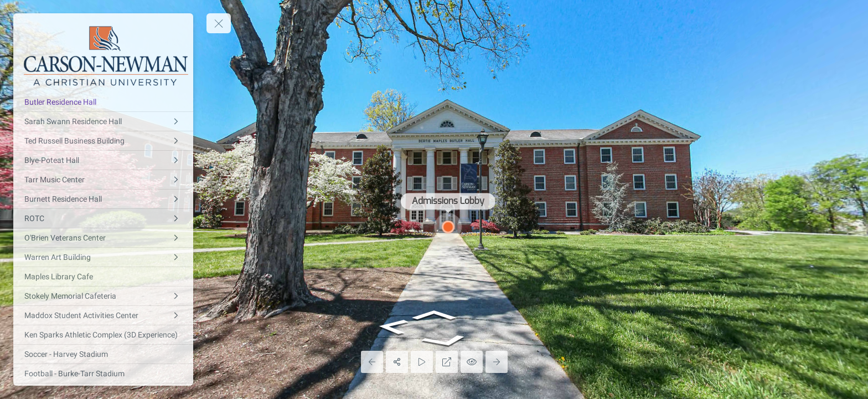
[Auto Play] (422, 362)
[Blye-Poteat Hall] (103, 160)
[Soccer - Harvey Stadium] (103, 354)
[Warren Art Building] (103, 257)
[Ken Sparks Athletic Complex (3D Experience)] (103, 335)
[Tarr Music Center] (103, 180)
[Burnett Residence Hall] (103, 199)
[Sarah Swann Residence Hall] (103, 121)
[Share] (397, 362)
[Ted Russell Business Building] (103, 141)
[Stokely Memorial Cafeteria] (103, 296)
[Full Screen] (447, 362)
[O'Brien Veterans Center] (103, 238)
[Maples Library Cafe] (103, 277)
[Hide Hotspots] (472, 362)
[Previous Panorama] (372, 362)
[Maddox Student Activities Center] (103, 315)
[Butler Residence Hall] (103, 102)
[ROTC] (103, 218)
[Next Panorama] (497, 362)
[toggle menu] (219, 23)
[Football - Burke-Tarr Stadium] (103, 374)
